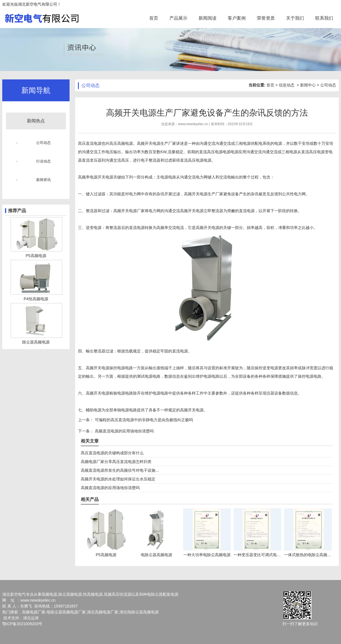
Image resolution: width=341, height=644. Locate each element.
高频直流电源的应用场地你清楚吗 (124, 431)
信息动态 (287, 85)
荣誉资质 (266, 18)
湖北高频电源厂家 (103, 612)
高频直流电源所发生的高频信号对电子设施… (120, 470)
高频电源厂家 (34, 612)
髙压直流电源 (90, 143)
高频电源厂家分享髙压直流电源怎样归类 (116, 462)
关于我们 (295, 18)
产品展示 (178, 18)
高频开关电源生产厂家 (156, 143)
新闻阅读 (208, 18)
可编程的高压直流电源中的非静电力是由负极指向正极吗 (143, 420)
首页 (154, 18)
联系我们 (324, 18)
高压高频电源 (121, 143)
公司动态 (43, 143)
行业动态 (43, 161)
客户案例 (237, 18)
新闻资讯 (43, 180)
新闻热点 (36, 121)
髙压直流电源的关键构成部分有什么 (112, 453)
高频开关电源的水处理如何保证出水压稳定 (118, 479)
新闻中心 (308, 85)
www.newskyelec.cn (193, 124)
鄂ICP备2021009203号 (22, 624)
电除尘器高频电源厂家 (66, 612)
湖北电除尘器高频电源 (139, 612)
